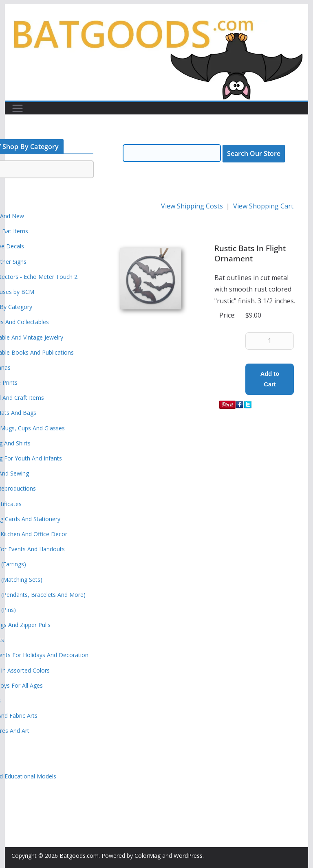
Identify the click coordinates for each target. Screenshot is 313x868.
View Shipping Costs (192, 206)
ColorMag (148, 856)
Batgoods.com (79, 856)
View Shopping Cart (263, 206)
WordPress (188, 856)
